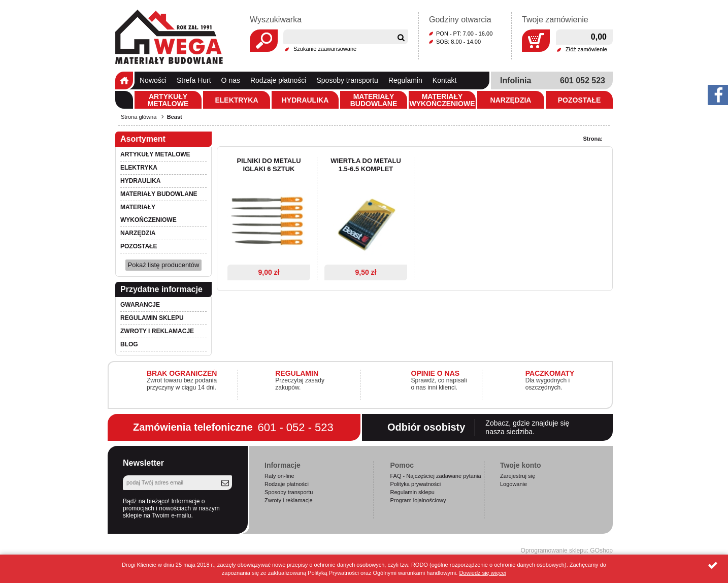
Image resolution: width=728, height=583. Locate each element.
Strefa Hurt (194, 80)
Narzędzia (511, 100)
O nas (231, 80)
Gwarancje (140, 305)
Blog (129, 344)
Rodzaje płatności (278, 80)
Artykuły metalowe (168, 100)
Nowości (153, 80)
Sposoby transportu (347, 80)
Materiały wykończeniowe (442, 100)
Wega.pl (169, 37)
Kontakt (444, 80)
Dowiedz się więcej (483, 573)
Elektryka (236, 100)
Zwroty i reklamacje (157, 331)
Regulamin (405, 80)
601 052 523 (583, 80)
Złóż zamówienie (586, 49)
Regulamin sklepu (152, 318)
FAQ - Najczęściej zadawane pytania (435, 476)
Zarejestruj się (518, 476)
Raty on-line (279, 476)
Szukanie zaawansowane (325, 49)
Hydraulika (305, 100)
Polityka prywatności (415, 484)
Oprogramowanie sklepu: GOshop (567, 550)
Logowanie (514, 484)
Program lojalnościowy (418, 500)
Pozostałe (580, 100)
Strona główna (124, 80)
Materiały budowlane (374, 100)
